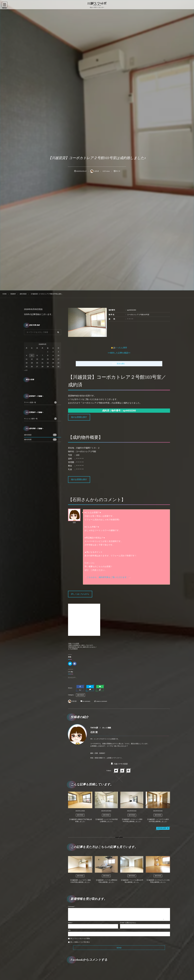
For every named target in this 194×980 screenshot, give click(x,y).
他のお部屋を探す (79, 417)
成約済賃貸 (80, 695)
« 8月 (26, 370)
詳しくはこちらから (80, 594)
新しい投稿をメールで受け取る (80, 942)
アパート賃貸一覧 (40, 402)
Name (70, 923)
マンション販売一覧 (40, 419)
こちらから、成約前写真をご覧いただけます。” (108, 577)
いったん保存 (121, 348)
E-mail (122, 923)
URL (69, 930)
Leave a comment (102, 701)
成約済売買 (40, 440)
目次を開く (121, 364)
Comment (71, 907)
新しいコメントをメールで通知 (80, 939)
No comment (86, 701)
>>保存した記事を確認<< (119, 353)
